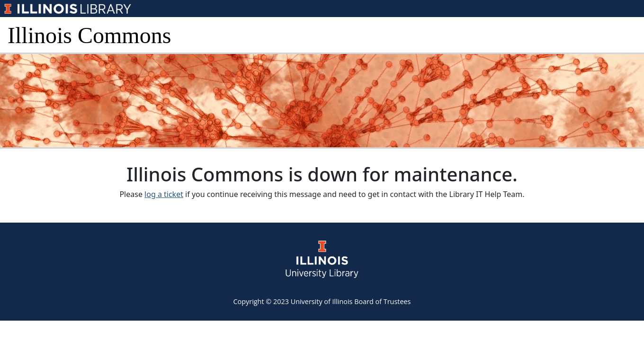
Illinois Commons (89, 35)
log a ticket (164, 194)
